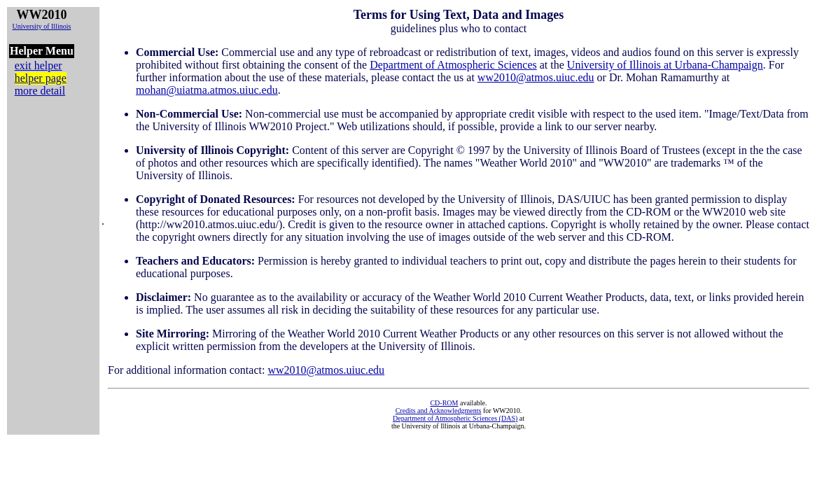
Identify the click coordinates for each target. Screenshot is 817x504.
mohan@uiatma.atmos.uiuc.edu (207, 90)
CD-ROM (444, 403)
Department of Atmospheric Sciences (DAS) (455, 418)
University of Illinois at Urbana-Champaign (665, 65)
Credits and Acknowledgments (439, 411)
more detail (40, 91)
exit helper (39, 65)
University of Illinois (41, 26)
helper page (41, 78)
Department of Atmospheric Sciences (453, 65)
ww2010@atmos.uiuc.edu (536, 77)
